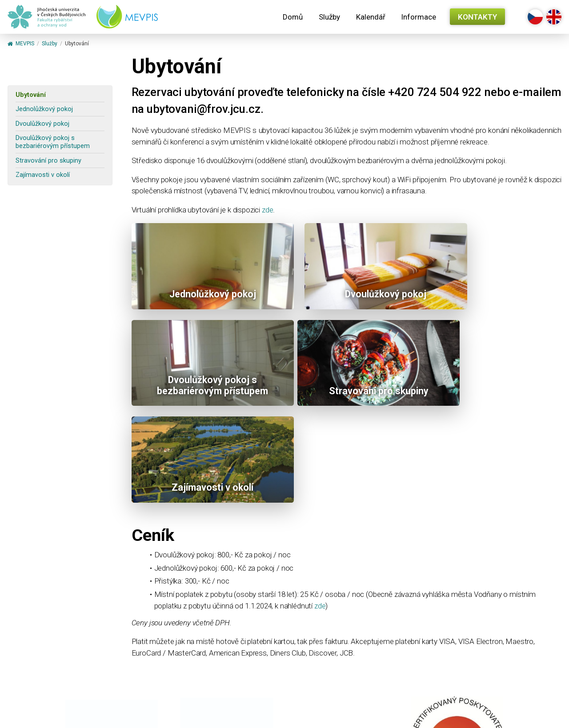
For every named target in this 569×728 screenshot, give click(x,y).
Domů (293, 17)
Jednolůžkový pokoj (44, 109)
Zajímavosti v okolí (43, 175)
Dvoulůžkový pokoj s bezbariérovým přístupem (53, 142)
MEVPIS (21, 44)
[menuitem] (293, 17)
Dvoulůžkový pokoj (42, 124)
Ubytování (31, 95)
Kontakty (477, 17)
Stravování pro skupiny (48, 161)
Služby (329, 17)
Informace (419, 17)
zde (268, 210)
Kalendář (371, 17)
